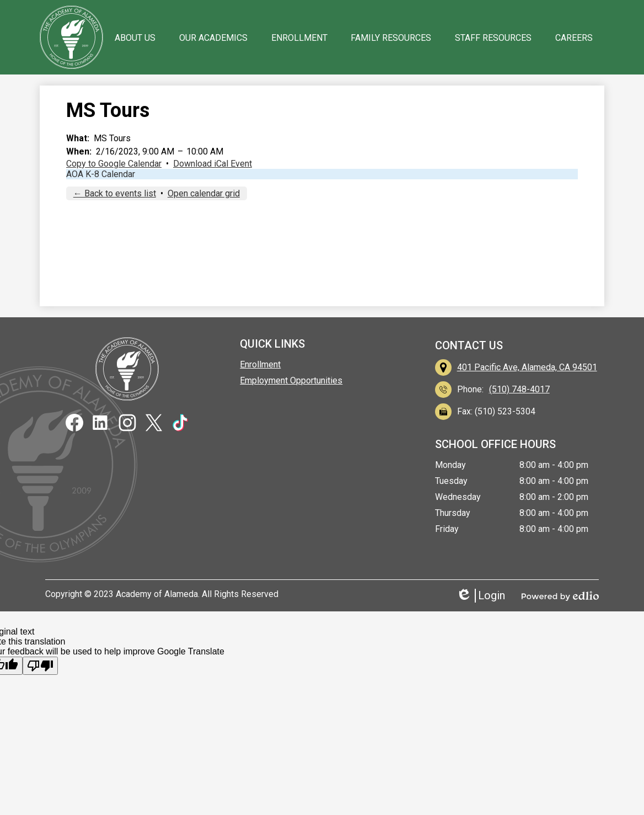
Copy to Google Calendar (114, 164)
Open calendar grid (204, 193)
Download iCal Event (213, 164)
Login (481, 596)
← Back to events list (115, 193)
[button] (135, 38)
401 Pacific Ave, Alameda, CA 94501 (527, 367)
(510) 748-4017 (519, 389)
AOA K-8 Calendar (101, 174)
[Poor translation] (40, 666)
